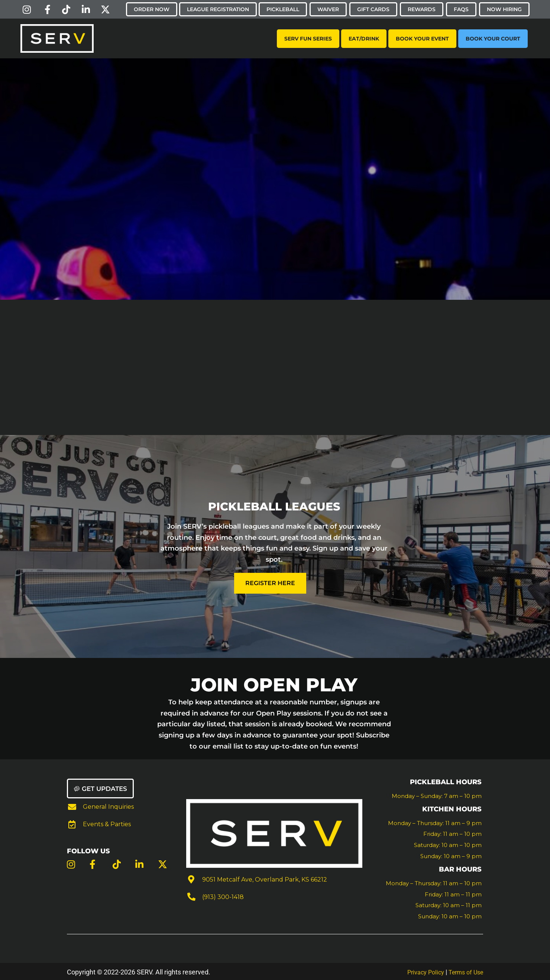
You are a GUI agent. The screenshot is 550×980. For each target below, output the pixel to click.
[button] (102, 788)
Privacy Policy (419, 971)
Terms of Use (463, 971)
